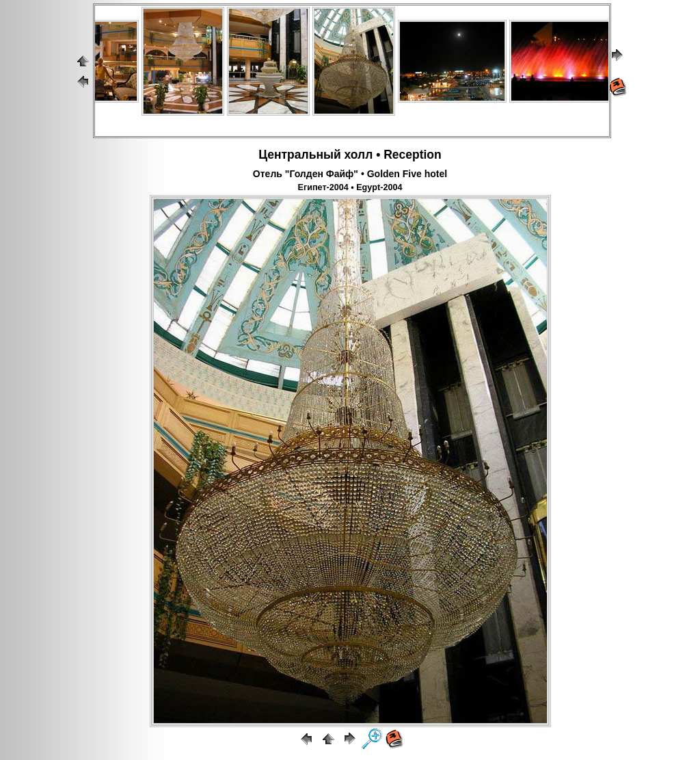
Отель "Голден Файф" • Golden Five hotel (350, 174)
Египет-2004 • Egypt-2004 (350, 187)
